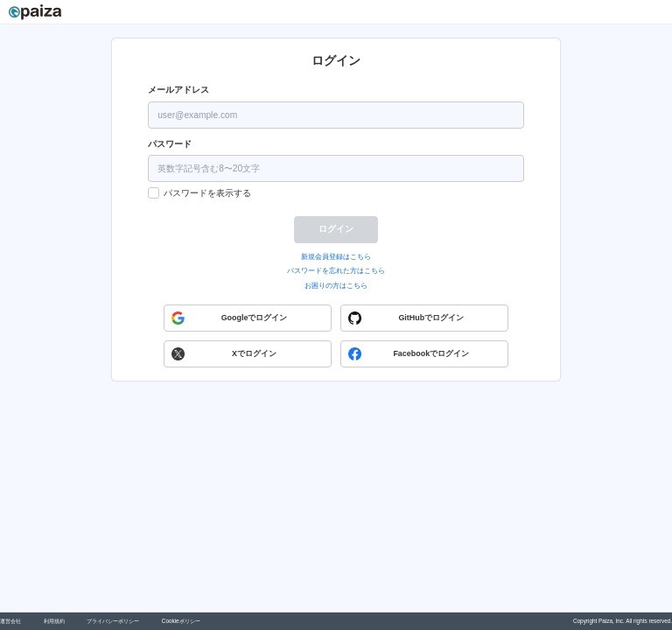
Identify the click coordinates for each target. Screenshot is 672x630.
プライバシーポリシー (113, 621)
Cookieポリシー (181, 621)
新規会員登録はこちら (336, 257)
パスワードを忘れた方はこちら (336, 271)
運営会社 (10, 621)
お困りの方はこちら (336, 286)
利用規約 (54, 621)
